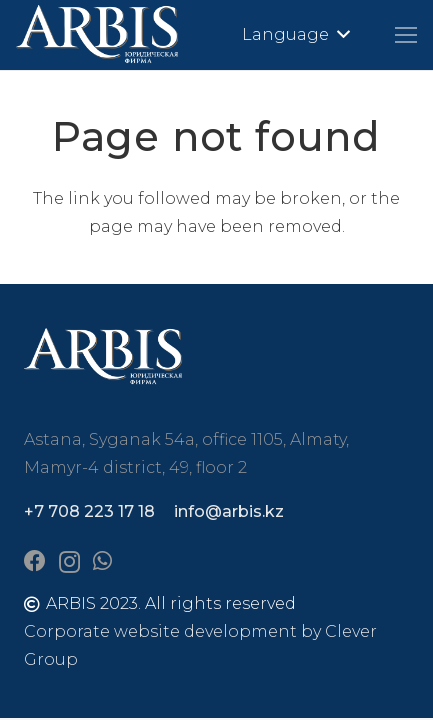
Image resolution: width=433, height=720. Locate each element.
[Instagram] (69, 562)
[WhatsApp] (102, 561)
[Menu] (406, 35)
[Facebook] (35, 561)
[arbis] (98, 35)
